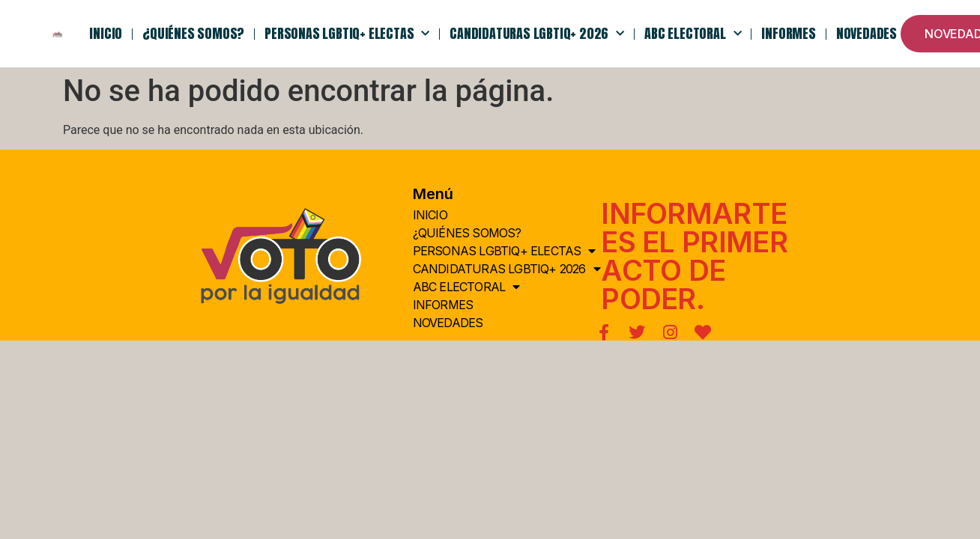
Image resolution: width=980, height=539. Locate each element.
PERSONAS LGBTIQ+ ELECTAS (347, 34)
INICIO (106, 33)
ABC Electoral (693, 34)
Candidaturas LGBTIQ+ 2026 (537, 34)
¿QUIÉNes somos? (193, 33)
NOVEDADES (866, 33)
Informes (788, 33)
